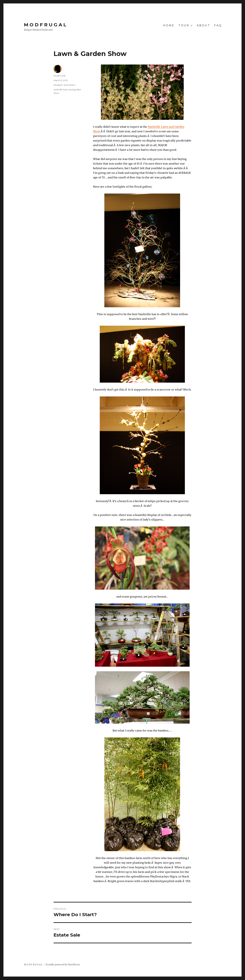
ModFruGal (59, 76)
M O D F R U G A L (45, 25)
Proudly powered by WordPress (63, 965)
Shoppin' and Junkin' (64, 85)
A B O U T (203, 25)
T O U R (184, 25)
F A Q (218, 25)
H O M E (169, 25)
